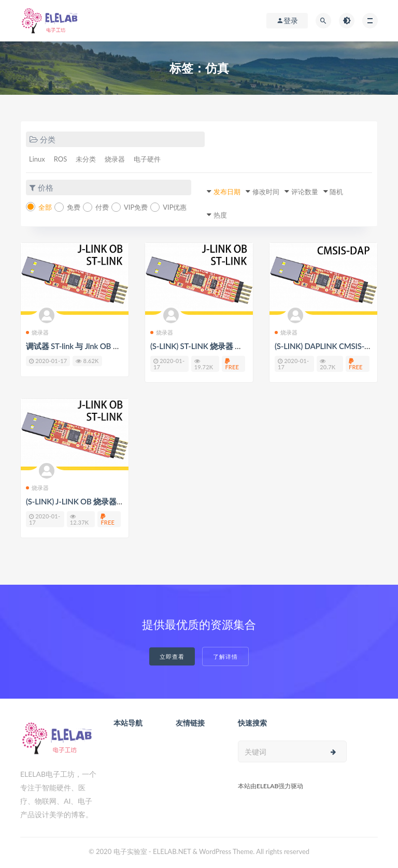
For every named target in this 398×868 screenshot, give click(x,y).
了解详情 (225, 656)
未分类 (86, 159)
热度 (220, 215)
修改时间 (266, 192)
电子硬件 (147, 159)
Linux (37, 159)
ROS (61, 159)
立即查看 (172, 656)
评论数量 (305, 192)
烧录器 (115, 159)
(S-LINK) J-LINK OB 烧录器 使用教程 (87, 501)
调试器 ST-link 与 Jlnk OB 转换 (77, 346)
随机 (336, 192)
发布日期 (227, 192)
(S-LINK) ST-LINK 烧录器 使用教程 (208, 346)
